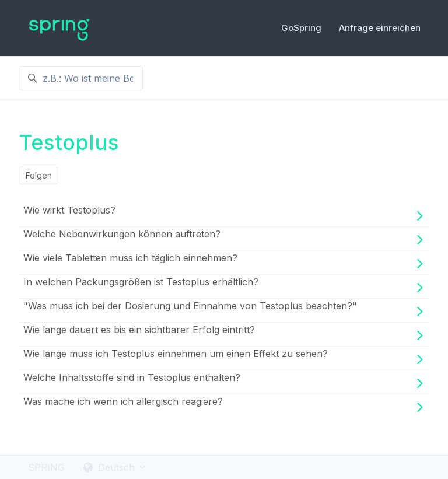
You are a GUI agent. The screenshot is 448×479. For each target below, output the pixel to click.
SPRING (46, 467)
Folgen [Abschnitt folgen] (39, 175)
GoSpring (301, 28)
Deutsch (115, 467)
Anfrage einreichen (380, 28)
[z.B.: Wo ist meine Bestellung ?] (81, 78)
